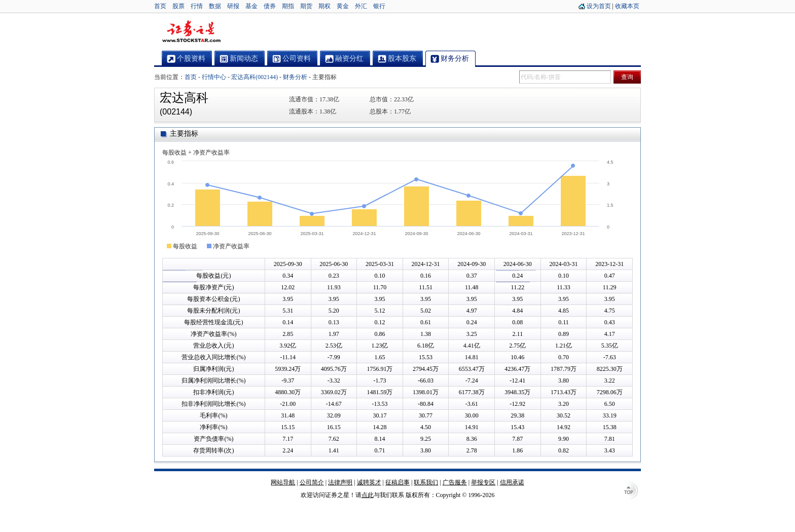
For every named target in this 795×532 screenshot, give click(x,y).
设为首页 (599, 6)
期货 (306, 6)
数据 (215, 6)
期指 (288, 6)
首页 (160, 6)
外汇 (361, 6)
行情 (197, 6)
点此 (368, 495)
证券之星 (191, 32)
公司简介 (312, 482)
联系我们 (426, 482)
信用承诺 (512, 482)
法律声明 (340, 482)
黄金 (343, 6)
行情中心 (214, 77)
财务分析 (295, 77)
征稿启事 (397, 482)
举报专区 (483, 482)
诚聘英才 (369, 482)
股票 (178, 6)
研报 (233, 6)
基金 (251, 6)
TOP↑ (631, 491)
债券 (270, 6)
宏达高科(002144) (255, 77)
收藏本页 (627, 6)
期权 (324, 6)
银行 (379, 6)
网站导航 (283, 482)
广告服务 (455, 482)
